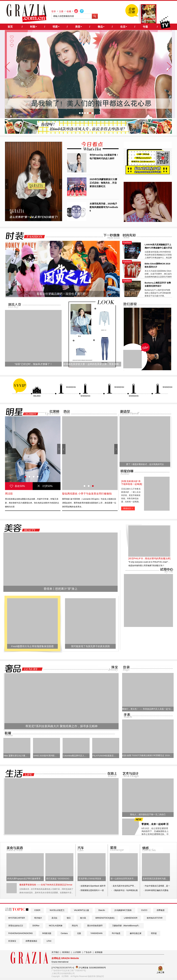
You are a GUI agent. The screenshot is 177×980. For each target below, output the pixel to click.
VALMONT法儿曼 (82, 910)
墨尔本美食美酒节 (95, 926)
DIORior (36, 926)
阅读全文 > (128, 508)
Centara (64, 933)
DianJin (102, 910)
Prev (7, 184)
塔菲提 (154, 933)
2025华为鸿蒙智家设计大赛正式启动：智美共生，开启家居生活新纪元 (103, 183)
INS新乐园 (47, 933)
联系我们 (66, 952)
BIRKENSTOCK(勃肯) (105, 918)
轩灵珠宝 (12, 941)
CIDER (37, 910)
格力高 (83, 918)
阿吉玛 (75, 926)
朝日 (69, 918)
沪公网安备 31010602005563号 (91, 967)
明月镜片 (38, 918)
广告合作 (88, 952)
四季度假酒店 (31, 941)
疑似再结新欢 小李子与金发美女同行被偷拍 (87, 494)
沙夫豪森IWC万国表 (123, 910)
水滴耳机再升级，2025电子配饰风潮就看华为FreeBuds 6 (104, 207)
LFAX (49, 941)
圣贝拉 (54, 918)
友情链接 (99, 952)
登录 (54, 11)
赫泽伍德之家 (136, 933)
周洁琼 (9, 494)
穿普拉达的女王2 (16, 926)
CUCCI (144, 910)
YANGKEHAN (96, 933)
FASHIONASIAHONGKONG (21, 933)
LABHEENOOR (131, 918)
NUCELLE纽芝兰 (57, 910)
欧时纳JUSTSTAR (155, 918)
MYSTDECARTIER (17, 918)
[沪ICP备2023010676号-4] (63, 968)
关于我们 (55, 952)
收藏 (69, 11)
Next (60, 184)
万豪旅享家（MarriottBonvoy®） (126, 926)
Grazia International (60, 962)
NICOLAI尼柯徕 (56, 926)
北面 (79, 933)
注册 (61, 11)
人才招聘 (77, 952)
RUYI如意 (116, 933)
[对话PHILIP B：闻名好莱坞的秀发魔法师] (149, 558)
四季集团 (161, 910)
